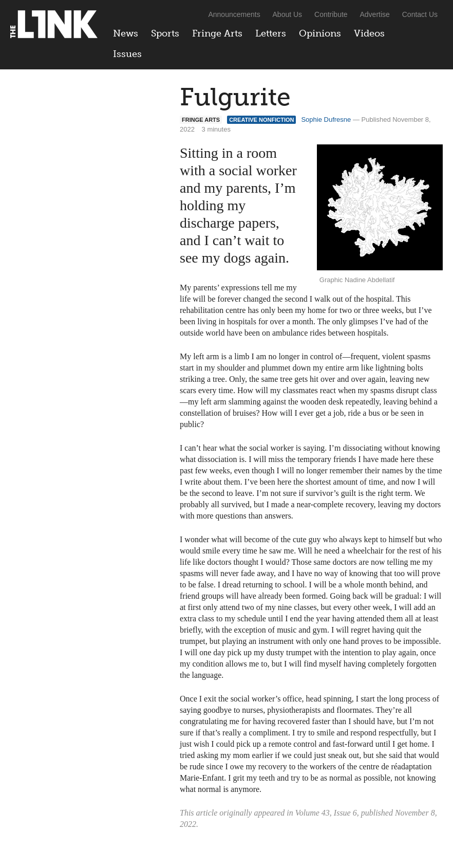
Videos (369, 33)
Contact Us (420, 14)
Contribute (331, 14)
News (126, 33)
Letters (271, 33)
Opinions (320, 33)
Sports (165, 33)
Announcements (234, 14)
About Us (288, 14)
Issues (127, 54)
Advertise (375, 14)
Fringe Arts (217, 33)
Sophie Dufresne (326, 119)
